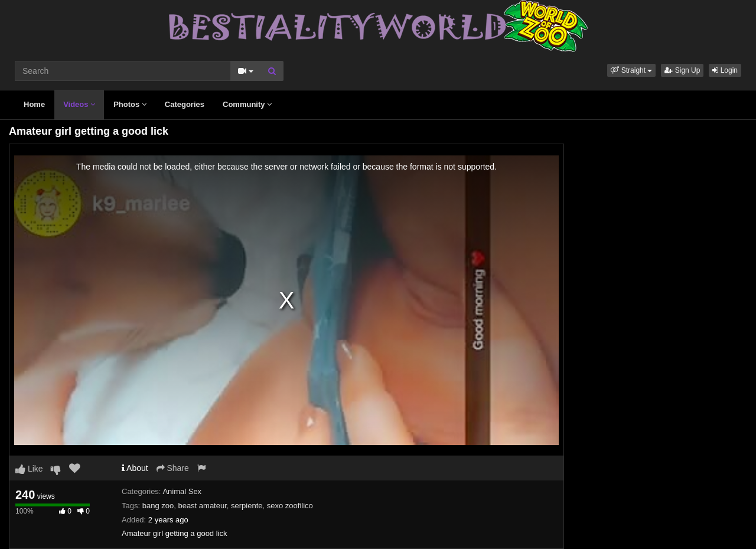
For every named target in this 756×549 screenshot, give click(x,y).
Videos (79, 104)
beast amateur (202, 506)
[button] (631, 70)
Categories (185, 104)
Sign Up (682, 70)
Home (34, 104)
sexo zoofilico (290, 506)
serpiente (247, 506)
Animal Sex (182, 491)
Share (173, 468)
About (135, 468)
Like (29, 469)
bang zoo (158, 506)
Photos (130, 104)
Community (247, 104)
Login (725, 70)
